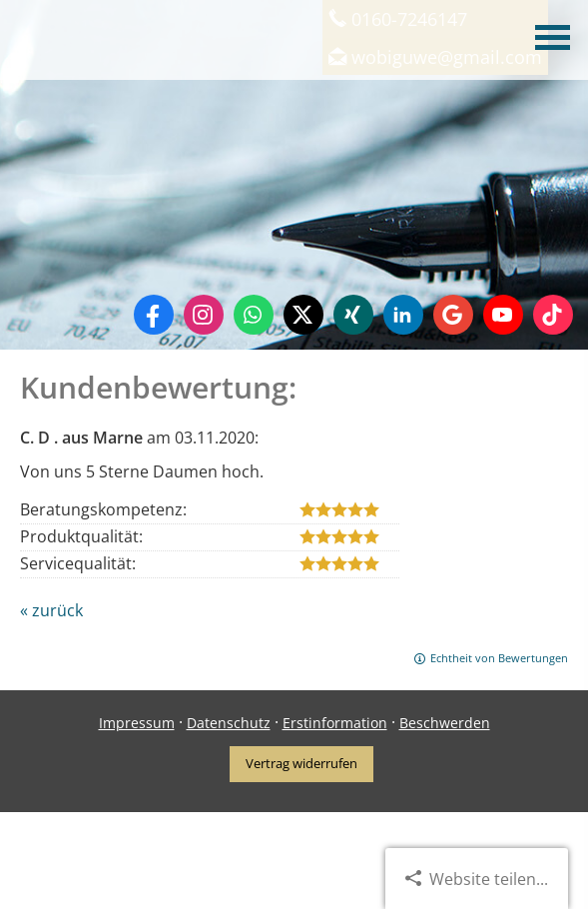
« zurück (51, 610)
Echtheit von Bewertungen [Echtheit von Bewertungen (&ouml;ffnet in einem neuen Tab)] (499, 658)
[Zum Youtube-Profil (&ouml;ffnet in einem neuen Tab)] (503, 315)
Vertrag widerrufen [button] (301, 763)
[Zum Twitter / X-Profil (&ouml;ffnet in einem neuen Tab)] (303, 315)
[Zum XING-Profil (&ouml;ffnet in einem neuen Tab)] (353, 315)
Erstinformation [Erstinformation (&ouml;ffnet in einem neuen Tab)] (335, 723)
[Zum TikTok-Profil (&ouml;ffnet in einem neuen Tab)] (553, 315)
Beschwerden (445, 723)
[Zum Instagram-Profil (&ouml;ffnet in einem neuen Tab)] (204, 315)
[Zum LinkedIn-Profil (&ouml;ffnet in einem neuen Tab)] (403, 315)
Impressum (137, 723)
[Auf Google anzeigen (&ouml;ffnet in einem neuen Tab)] (453, 315)
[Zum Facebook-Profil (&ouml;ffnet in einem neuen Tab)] (154, 315)
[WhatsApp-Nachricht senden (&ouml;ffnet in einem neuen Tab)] (254, 315)
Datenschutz (229, 723)
